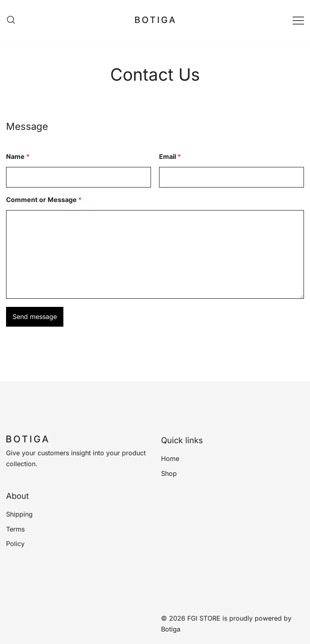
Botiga (171, 629)
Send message (35, 317)
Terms (15, 529)
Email (170, 156)
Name (18, 156)
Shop (169, 473)
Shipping (19, 514)
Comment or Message (44, 200)
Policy (15, 544)
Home (170, 459)
